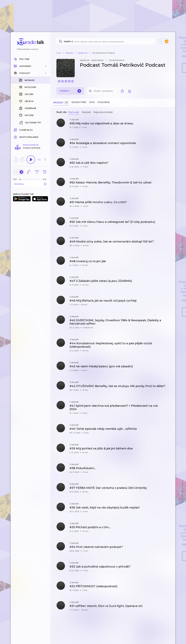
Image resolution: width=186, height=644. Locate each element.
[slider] (20, 130)
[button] (30, 66)
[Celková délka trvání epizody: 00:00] (45, 129)
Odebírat (70, 91)
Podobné (104, 102)
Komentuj (30, 134)
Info (92, 102)
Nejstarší (86, 112)
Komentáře (79, 102)
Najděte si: (69, 41)
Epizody (61, 103)
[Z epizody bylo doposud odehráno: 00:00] (16, 129)
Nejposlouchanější (103, 112)
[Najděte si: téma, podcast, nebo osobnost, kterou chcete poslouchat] (106, 41)
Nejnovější (74, 112)
